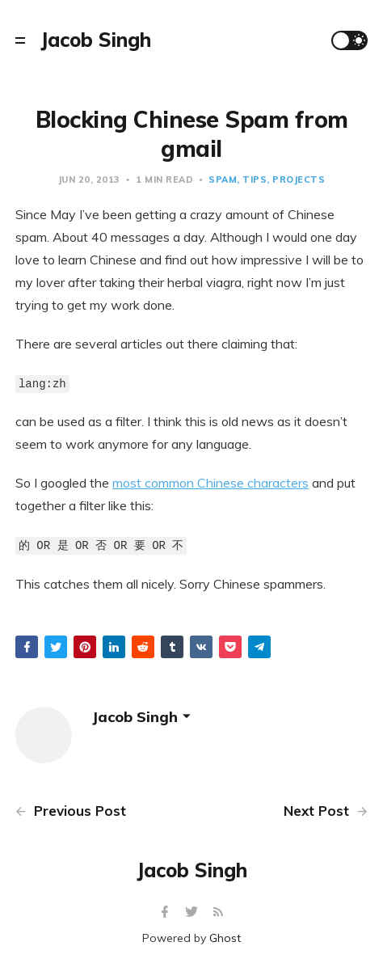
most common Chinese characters (210, 483)
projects (299, 180)
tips (255, 180)
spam (223, 180)
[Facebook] (167, 912)
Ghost (225, 938)
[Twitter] (194, 912)
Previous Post (71, 811)
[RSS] (218, 912)
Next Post (326, 811)
